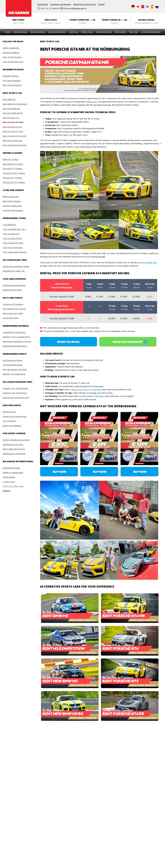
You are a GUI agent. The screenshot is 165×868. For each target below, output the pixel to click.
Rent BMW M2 (9, 99)
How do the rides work (13, 62)
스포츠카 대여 (9, 482)
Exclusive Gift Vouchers (13, 304)
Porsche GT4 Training (12, 169)
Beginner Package (11, 76)
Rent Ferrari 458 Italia (12, 140)
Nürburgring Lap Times (13, 444)
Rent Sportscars (20, 32)
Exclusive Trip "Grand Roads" (16, 388)
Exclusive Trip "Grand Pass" (15, 393)
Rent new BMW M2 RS (13, 113)
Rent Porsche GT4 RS (12, 127)
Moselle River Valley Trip (14, 271)
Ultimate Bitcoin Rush (12, 290)
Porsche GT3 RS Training (14, 182)
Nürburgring (43, 4)
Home (7, 32)
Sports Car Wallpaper (12, 426)
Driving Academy (38, 32)
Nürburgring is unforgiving (14, 454)
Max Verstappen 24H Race (15, 369)
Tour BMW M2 (9, 225)
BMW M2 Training (11, 159)
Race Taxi (134, 32)
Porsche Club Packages (13, 210)
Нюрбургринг (9, 477)
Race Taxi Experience (12, 85)
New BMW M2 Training (13, 164)
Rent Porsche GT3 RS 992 (14, 136)
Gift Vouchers (120, 32)
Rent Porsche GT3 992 (13, 131)
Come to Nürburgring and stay (16, 440)
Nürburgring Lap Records (85, 4)
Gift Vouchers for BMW (13, 313)
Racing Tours (87, 32)
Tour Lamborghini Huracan (14, 252)
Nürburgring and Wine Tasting (16, 266)
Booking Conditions (11, 52)
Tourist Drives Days (57, 32)
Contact (101, 4)
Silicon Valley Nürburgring (14, 449)
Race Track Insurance (12, 57)
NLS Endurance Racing (13, 360)
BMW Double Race (11, 197)
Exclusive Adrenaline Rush (14, 285)
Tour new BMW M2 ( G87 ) (15, 229)
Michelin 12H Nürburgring (14, 374)
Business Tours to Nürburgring (16, 337)
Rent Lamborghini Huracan (14, 145)
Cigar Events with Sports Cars (16, 397)
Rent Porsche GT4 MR (13, 122)
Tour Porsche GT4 (11, 234)
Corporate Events (104, 32)
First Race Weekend (12, 81)
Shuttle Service (9, 412)
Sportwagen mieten (11, 468)
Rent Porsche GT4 (11, 118)
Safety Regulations (11, 48)
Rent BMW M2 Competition (15, 104)
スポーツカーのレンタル (13, 486)
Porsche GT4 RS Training (14, 173)
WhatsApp (99, 396)
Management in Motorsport (15, 346)
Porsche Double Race (12, 206)
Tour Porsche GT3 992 (13, 243)
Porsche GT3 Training (12, 178)
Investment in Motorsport (14, 332)
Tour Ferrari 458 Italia (12, 247)
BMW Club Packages (12, 201)
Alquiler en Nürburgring (13, 472)
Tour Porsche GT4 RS (12, 238)
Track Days (74, 32)
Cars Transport (9, 421)
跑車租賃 (7, 491)
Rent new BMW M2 (11, 109)
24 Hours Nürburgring (151, 32)
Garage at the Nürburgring (15, 416)
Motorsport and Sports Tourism (17, 341)
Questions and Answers (61, 4)
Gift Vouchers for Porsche (14, 309)
